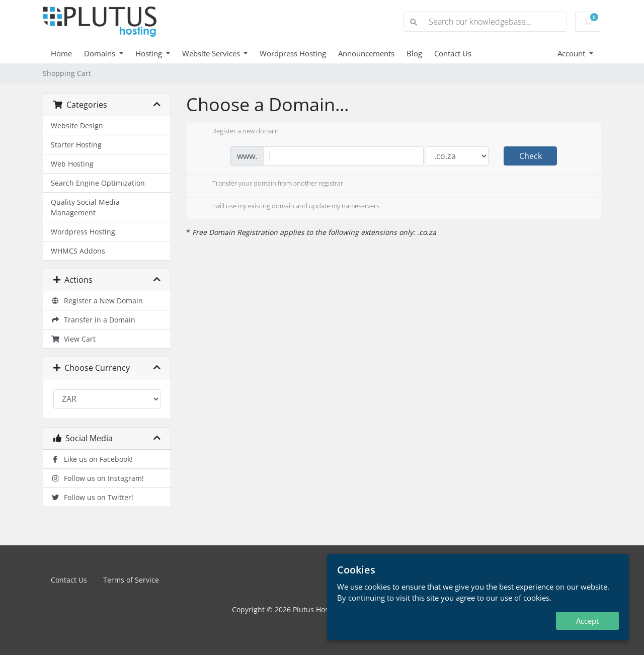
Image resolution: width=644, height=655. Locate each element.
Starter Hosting (76, 145)
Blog (414, 53)
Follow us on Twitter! (92, 497)
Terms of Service (131, 580)
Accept (587, 621)
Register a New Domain (97, 301)
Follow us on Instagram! (97, 478)
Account (572, 53)
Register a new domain (237, 132)
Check (531, 156)
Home (61, 53)
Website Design (77, 126)
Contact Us (453, 53)
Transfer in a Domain (93, 320)
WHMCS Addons (78, 251)
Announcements (366, 53)
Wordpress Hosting (293, 53)
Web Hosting (72, 164)
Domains (101, 53)
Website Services (212, 53)
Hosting (150, 53)
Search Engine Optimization (98, 183)
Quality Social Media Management (85, 207)
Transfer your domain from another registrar (270, 184)
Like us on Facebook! (92, 459)
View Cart (73, 339)
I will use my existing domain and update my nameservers (288, 207)
